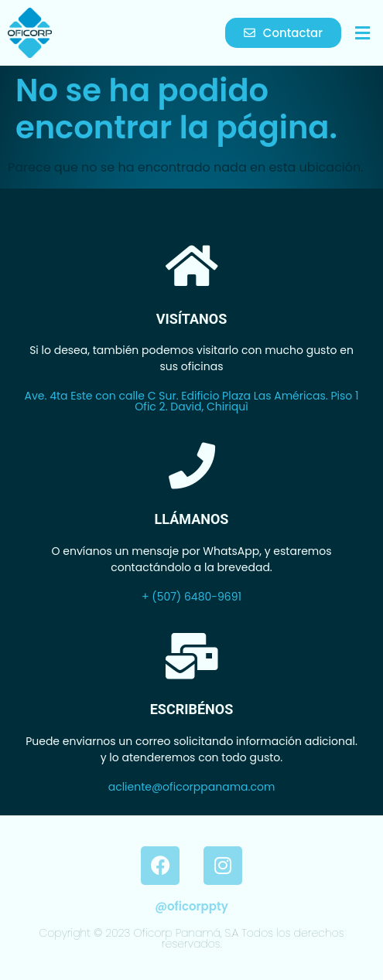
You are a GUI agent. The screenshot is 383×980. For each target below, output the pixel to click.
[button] (362, 33)
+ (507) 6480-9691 (191, 597)
